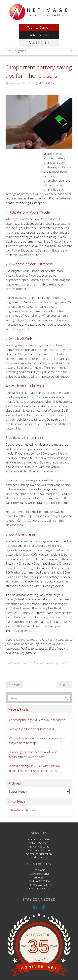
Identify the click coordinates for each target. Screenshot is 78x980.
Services (39, 833)
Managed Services (39, 839)
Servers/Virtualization (39, 854)
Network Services (39, 843)
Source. (64, 663)
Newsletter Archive (23, 810)
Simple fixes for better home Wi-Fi (32, 729)
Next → (64, 685)
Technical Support (39, 28)
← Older (14, 685)
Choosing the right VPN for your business (37, 720)
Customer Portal (39, 35)
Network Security (39, 846)
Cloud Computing (39, 857)
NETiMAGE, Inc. (47, 83)
